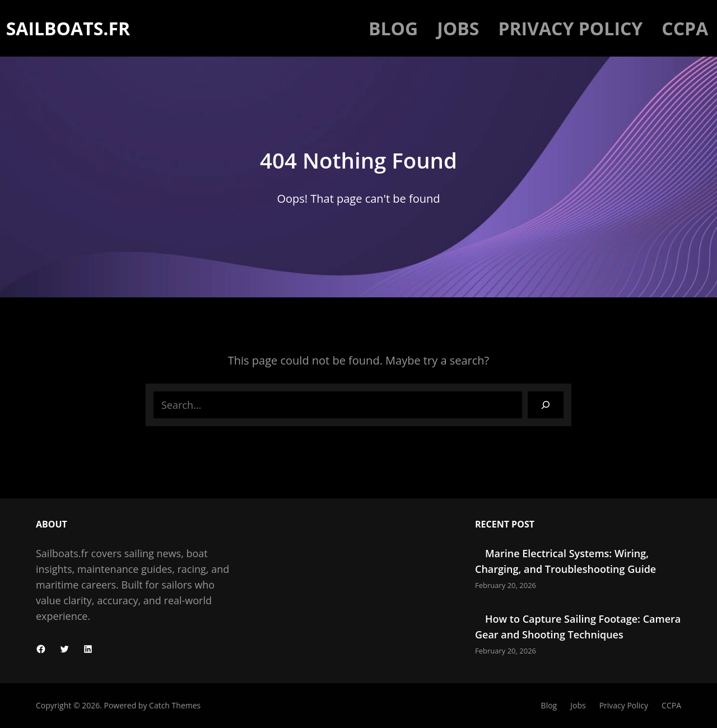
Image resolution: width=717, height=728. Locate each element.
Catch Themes (175, 705)
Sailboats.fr (68, 28)
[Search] (546, 405)
